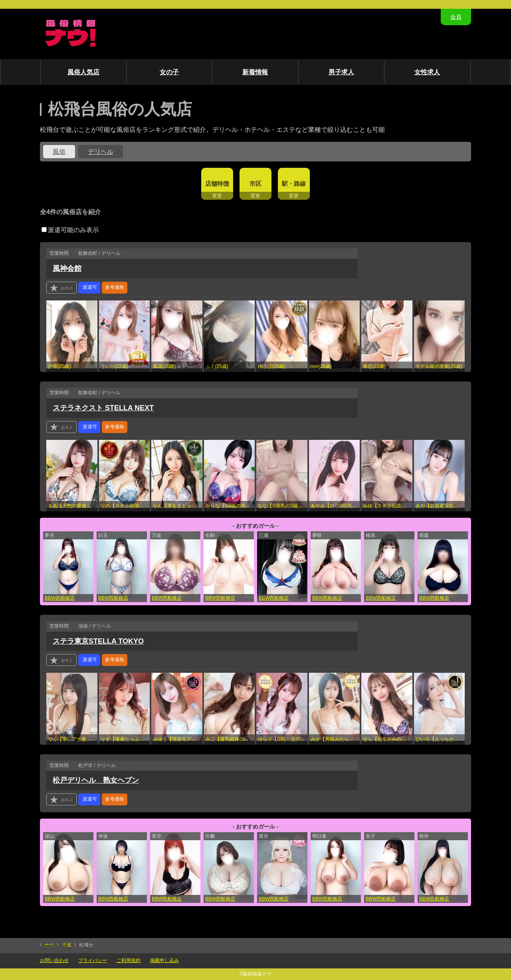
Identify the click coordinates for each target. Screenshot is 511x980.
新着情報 (255, 72)
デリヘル (101, 152)
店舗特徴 (217, 184)
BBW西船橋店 (60, 598)
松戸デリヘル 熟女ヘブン (96, 780)
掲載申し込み (164, 960)
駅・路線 (294, 184)
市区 (255, 184)
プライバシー (93, 960)
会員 (456, 17)
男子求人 (341, 72)
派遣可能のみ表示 (70, 230)
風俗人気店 (83, 72)
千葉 (67, 945)
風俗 (59, 152)
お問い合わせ (54, 960)
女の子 (169, 72)
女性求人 (427, 72)
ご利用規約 (129, 960)
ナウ (49, 945)
